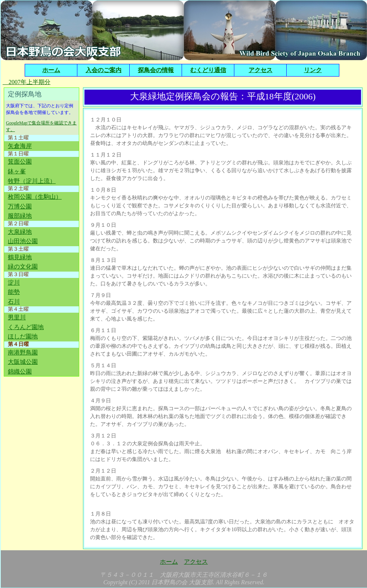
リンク (313, 70)
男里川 (17, 317)
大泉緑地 (20, 232)
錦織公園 (20, 372)
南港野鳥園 (23, 352)
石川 (14, 302)
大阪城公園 (23, 362)
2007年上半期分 (27, 82)
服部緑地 (20, 216)
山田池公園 (23, 241)
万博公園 (20, 206)
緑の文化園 (23, 267)
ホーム (51, 70)
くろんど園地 (26, 327)
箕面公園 (20, 162)
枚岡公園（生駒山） (35, 197)
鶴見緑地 (20, 257)
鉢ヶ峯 (17, 171)
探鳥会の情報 (156, 70)
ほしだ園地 (23, 336)
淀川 (14, 283)
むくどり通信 (208, 70)
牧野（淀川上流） (32, 181)
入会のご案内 (104, 70)
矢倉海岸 (20, 146)
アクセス (260, 70)
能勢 (14, 292)
